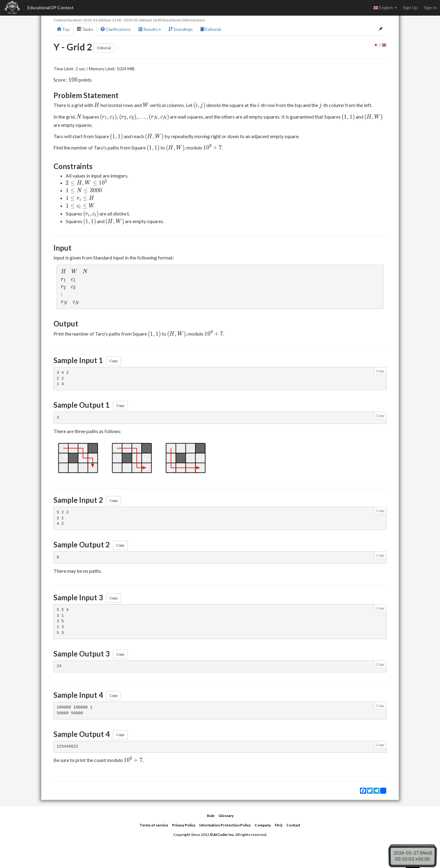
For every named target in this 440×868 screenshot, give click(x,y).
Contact (293, 825)
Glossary (226, 816)
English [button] (385, 8)
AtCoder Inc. (224, 835)
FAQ (279, 825)
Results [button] (150, 29)
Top (63, 29)
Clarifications (116, 29)
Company (263, 825)
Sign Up (410, 7)
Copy (114, 361)
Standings (181, 29)
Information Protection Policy (225, 825)
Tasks (85, 29)
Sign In (430, 7)
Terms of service (154, 825)
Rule (211, 816)
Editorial (211, 29)
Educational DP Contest (51, 7)
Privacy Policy (184, 825)
